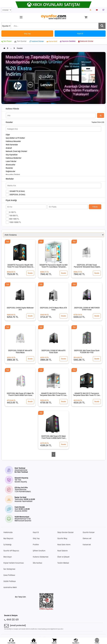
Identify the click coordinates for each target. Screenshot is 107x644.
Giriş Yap (36, 538)
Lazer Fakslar (11, 161)
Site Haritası (37, 563)
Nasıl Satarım (63, 551)
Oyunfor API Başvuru (11, 551)
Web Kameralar (12, 145)
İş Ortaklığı (7, 545)
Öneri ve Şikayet (63, 557)
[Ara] (102, 26)
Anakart (9, 148)
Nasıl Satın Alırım (64, 545)
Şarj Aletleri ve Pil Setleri (15, 138)
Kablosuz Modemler (14, 158)
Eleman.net (87, 538)
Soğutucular (10, 171)
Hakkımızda (8, 532)
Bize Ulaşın (8, 557)
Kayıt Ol (36, 532)
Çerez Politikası (9, 575)
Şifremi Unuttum (39, 551)
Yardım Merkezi (63, 563)
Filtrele (95, 207)
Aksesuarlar (10, 165)
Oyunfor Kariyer (89, 532)
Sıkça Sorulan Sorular (65, 532)
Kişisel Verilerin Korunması (14, 563)
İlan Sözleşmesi (9, 569)
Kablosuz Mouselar (13, 141)
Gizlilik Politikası (10, 581)
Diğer (8, 135)
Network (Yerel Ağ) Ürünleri (16, 151)
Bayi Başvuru (8, 538)
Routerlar (9, 168)
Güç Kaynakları (12, 155)
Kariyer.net (87, 545)
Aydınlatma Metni (10, 587)
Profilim (36, 545)
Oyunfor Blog (62, 538)
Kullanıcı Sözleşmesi (41, 557)
